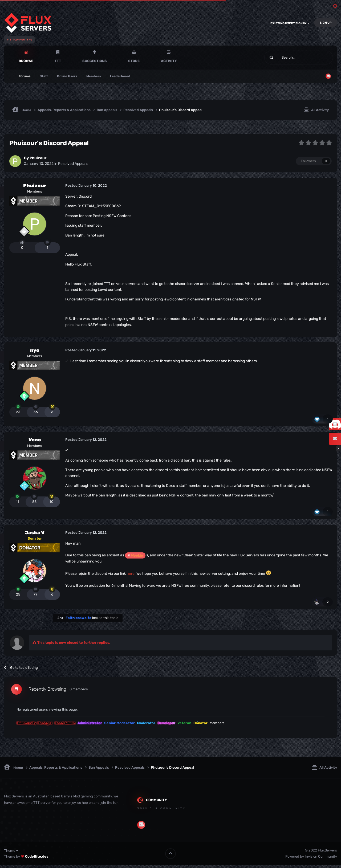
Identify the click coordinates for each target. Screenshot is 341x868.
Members (94, 76)
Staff (44, 76)
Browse (26, 61)
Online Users (67, 76)
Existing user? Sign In (290, 23)
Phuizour (38, 158)
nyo (35, 350)
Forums (25, 76)
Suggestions (95, 61)
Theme (11, 851)
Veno (35, 440)
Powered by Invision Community (311, 856)
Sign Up (326, 23)
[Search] (286, 58)
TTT (58, 61)
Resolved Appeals (73, 164)
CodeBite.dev (37, 856)
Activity (169, 61)
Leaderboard (120, 76)
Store (134, 61)
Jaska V (35, 533)
